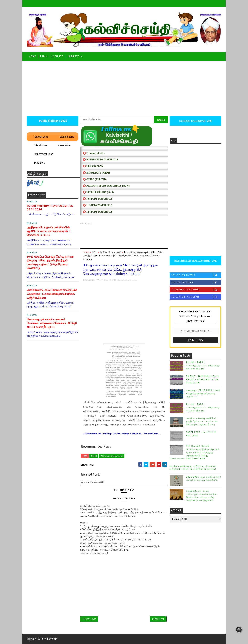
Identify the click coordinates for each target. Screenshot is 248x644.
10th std (74, 56)
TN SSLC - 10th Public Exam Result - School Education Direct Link (203, 379)
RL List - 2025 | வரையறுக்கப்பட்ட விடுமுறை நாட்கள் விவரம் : (203, 365)
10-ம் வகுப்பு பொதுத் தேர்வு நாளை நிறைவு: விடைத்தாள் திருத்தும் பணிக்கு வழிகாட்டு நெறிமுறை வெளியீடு (50, 262)
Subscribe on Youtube (196, 290)
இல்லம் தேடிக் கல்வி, (127, 280)
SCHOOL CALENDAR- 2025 (196, 121)
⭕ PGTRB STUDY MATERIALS (101, 160)
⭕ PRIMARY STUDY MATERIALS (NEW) (106, 186)
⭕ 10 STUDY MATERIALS (98, 199)
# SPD (94, 456)
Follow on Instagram (196, 297)
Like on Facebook (196, 282)
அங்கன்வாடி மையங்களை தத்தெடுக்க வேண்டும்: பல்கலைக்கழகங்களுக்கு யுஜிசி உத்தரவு (52, 294)
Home (32, 56)
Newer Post (89, 619)
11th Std (57, 56)
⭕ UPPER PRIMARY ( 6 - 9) (98, 192)
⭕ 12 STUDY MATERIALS (98, 212)
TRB (42, 56)
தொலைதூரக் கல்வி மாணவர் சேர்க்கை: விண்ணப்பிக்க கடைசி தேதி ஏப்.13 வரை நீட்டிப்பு (52, 323)
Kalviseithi (53, 639)
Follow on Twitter (196, 275)
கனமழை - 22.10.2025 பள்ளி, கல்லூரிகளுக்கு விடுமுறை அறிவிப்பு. (203, 393)
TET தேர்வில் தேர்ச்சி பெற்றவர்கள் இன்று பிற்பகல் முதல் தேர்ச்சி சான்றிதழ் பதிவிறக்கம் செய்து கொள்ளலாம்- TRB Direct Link (195, 452)
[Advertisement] (124, 87)
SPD (94, 252)
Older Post (158, 619)
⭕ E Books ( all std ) (94, 153)
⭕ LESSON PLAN (93, 166)
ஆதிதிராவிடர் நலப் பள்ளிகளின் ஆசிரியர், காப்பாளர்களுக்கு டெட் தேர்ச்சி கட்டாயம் (49, 231)
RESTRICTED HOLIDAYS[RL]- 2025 (195, 261)
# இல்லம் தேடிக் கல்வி (112, 456)
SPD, (114, 280)
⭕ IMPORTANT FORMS (97, 173)
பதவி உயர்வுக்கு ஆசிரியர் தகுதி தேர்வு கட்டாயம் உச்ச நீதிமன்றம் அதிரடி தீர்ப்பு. (202, 421)
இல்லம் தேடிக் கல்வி (111, 252)
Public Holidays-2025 (53, 121)
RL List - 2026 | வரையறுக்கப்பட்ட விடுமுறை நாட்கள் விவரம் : (203, 407)
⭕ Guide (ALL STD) (95, 179)
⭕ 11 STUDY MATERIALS (98, 205)
